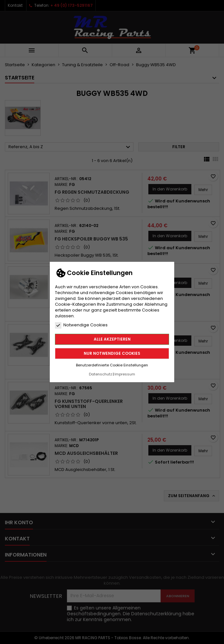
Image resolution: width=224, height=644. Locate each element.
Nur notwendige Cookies (112, 353)
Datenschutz (101, 374)
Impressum (125, 374)
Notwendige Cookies (81, 325)
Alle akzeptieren (112, 339)
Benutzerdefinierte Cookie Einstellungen (112, 365)
